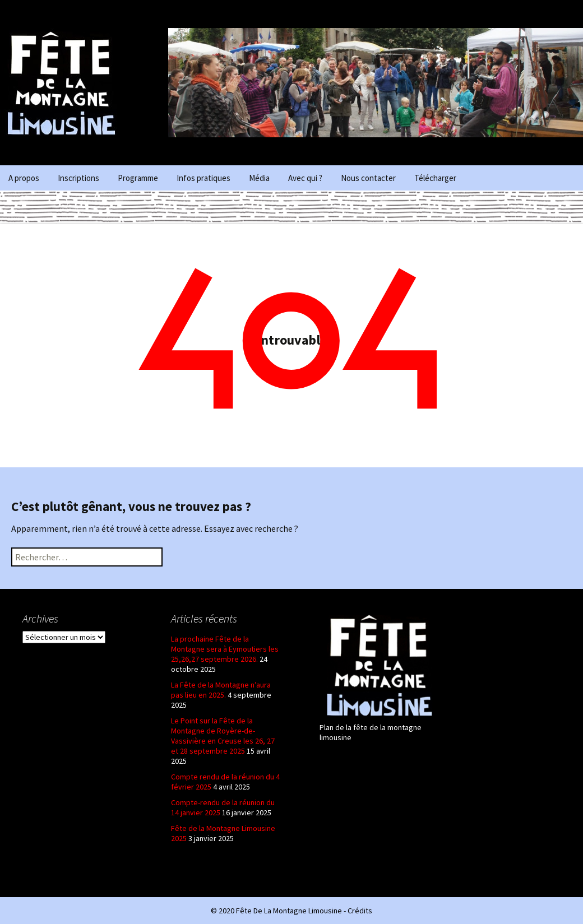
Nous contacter (368, 178)
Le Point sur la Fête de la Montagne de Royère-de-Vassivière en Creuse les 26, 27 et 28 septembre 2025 (223, 736)
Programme (138, 178)
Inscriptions (78, 178)
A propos (24, 178)
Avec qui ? (305, 178)
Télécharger (435, 178)
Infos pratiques (203, 178)
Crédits (360, 911)
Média (259, 178)
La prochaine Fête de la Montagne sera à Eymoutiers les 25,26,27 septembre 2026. (225, 649)
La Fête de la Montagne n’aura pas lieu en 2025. (221, 690)
